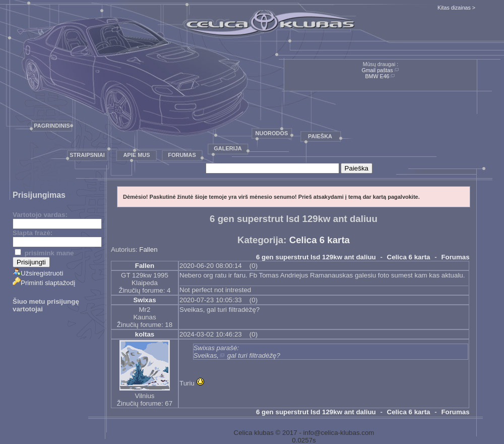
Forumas (182, 155)
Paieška (320, 136)
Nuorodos (272, 133)
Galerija (228, 148)
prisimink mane (44, 253)
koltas (145, 334)
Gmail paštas (377, 70)
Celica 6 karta (320, 240)
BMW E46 (377, 76)
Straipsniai (87, 155)
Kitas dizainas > (456, 8)
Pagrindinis (52, 126)
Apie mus (136, 155)
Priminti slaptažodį (44, 283)
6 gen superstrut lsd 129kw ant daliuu (316, 257)
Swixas (144, 300)
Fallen (148, 249)
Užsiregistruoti (38, 273)
